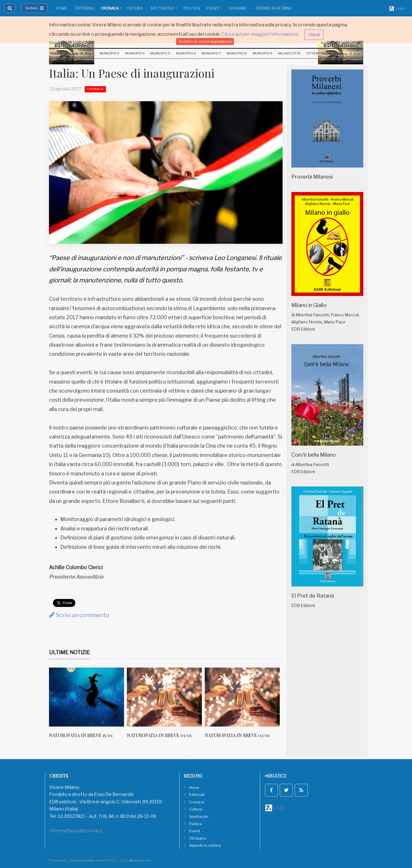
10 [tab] (204, 755)
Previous (45, 709)
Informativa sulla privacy (76, 831)
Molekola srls (140, 860)
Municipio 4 (135, 53)
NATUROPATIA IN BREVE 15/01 (81, 735)
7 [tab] (178, 755)
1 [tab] (127, 755)
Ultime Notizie (70, 652)
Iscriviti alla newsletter (340, 43)
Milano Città (289, 53)
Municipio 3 (109, 53)
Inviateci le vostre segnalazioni (205, 41)
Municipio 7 (211, 53)
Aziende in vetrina (273, 8)
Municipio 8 (237, 53)
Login (397, 9)
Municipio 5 (160, 53)
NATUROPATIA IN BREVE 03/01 (159, 735)
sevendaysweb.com (86, 860)
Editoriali (85, 8)
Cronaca (110, 8)
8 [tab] (187, 755)
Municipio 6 (186, 53)
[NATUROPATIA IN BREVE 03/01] (164, 697)
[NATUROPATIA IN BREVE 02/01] (242, 697)
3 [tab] (144, 755)
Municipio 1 (59, 53)
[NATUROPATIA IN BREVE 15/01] (87, 697)
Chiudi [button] (314, 35)
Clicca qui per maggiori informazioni (260, 34)
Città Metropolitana (325, 53)
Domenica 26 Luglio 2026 (72, 43)
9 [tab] (195, 755)
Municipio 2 (84, 53)
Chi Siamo (238, 8)
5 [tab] (161, 755)
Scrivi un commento (79, 615)
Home (61, 8)
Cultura (135, 8)
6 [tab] (170, 755)
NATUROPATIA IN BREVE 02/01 (237, 735)
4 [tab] (153, 755)
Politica (192, 8)
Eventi (213, 8)
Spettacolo (163, 8)
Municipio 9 (262, 53)
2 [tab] (136, 755)
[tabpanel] (88, 706)
